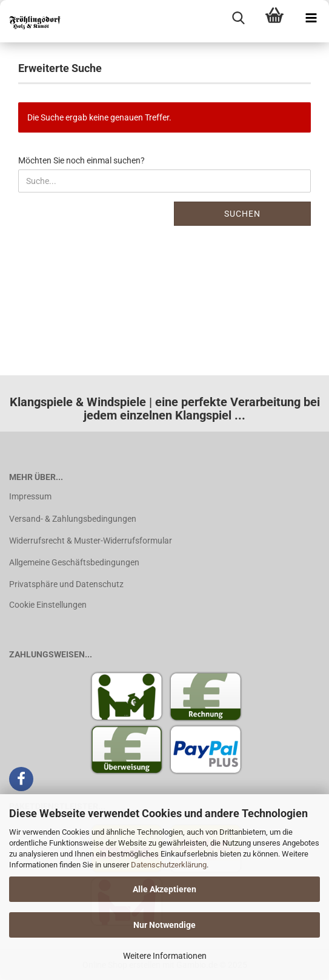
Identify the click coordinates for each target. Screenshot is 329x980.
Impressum (30, 496)
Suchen (242, 214)
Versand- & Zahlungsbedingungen (73, 519)
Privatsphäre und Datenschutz (66, 584)
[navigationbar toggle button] (311, 18)
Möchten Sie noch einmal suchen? (81, 160)
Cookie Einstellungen (48, 605)
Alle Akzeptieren (164, 889)
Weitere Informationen (165, 956)
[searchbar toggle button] (238, 18)
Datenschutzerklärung (169, 865)
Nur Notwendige (164, 925)
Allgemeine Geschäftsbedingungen (74, 562)
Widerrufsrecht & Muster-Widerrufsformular (91, 541)
